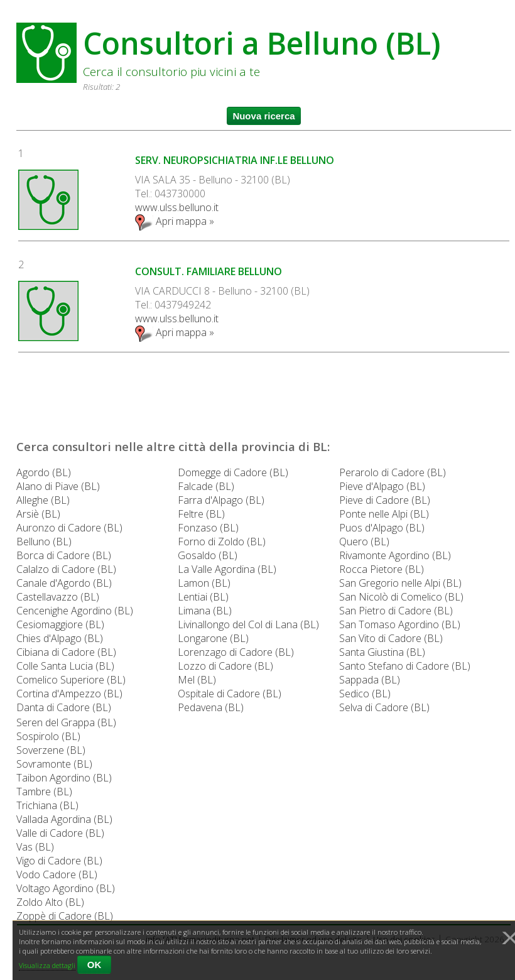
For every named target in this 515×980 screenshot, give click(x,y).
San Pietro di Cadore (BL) (396, 611)
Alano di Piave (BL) (58, 486)
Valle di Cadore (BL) (60, 833)
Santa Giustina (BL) (382, 652)
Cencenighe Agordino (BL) (75, 611)
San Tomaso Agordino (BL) (400, 624)
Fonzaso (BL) (208, 528)
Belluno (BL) (44, 542)
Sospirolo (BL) (48, 736)
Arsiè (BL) (38, 514)
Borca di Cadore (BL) (64, 555)
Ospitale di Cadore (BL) (230, 694)
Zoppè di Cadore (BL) (65, 916)
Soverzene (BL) (51, 750)
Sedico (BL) (365, 694)
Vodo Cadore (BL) (57, 874)
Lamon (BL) (204, 583)
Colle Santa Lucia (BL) (65, 666)
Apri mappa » (175, 221)
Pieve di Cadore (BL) (385, 500)
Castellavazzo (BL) (58, 597)
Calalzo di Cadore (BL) (66, 569)
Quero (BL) (364, 542)
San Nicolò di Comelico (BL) (401, 597)
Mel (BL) (197, 680)
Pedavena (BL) (211, 707)
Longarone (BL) (213, 638)
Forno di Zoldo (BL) (222, 542)
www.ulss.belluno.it (177, 207)
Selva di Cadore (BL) (384, 707)
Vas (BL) (35, 847)
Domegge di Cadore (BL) (233, 472)
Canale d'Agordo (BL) (64, 583)
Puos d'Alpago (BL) (382, 528)
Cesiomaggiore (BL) (60, 624)
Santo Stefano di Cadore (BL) (405, 666)
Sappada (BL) (370, 680)
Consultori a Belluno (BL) (262, 43)
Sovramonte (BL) (54, 764)
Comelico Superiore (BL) (71, 680)
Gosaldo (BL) (208, 555)
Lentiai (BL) (203, 597)
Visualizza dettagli (47, 965)
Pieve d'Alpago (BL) (382, 486)
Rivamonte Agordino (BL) (395, 555)
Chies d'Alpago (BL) (60, 638)
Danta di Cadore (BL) (64, 707)
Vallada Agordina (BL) (64, 819)
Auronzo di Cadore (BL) (69, 528)
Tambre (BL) (44, 792)
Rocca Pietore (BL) (382, 569)
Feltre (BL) (201, 514)
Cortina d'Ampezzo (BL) (69, 694)
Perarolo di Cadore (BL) (393, 472)
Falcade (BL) (206, 486)
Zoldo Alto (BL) (50, 902)
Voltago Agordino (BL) (66, 888)
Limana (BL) (205, 611)
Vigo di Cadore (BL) (59, 861)
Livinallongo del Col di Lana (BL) (248, 624)
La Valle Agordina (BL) (227, 569)
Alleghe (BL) (43, 500)
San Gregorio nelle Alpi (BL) (400, 583)
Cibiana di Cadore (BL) (66, 652)
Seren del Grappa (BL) (66, 722)
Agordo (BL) (44, 472)
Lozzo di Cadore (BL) (225, 666)
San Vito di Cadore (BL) (391, 638)
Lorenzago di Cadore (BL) (236, 652)
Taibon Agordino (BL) (64, 778)
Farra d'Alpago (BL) (221, 500)
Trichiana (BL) (47, 805)
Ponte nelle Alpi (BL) (384, 514)
